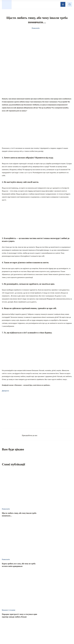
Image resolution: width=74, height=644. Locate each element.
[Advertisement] (37, 82)
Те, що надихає (34, 620)
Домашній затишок (53, 620)
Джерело (5, 391)
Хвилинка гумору (53, 624)
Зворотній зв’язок (52, 610)
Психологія (38, 624)
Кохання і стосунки (21, 624)
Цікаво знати (19, 620)
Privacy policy (56, 638)
